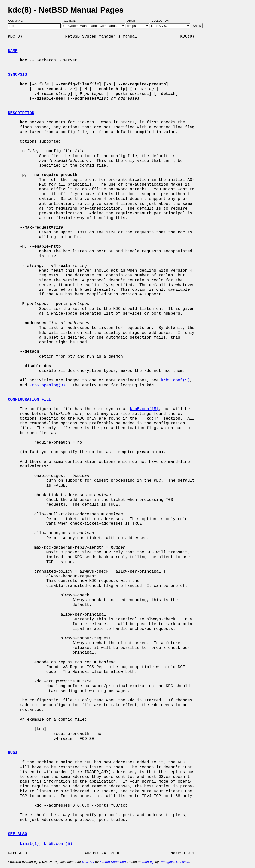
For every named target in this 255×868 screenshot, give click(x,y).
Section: (71, 21)
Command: (17, 21)
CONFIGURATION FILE (30, 400)
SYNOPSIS (18, 75)
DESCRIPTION (21, 113)
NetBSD (88, 862)
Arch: (134, 21)
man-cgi (148, 862)
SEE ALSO (18, 834)
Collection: (160, 21)
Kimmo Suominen (112, 862)
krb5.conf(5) (175, 380)
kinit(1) (30, 844)
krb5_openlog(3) (47, 385)
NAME (13, 51)
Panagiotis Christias (174, 862)
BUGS (13, 753)
